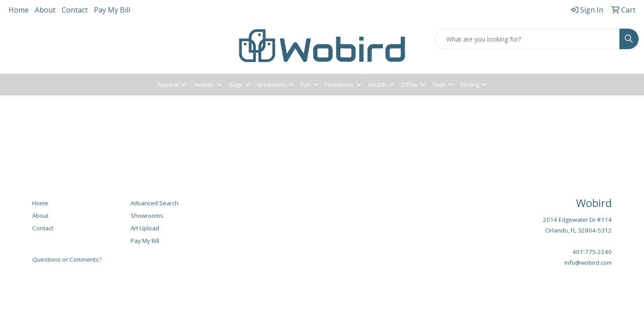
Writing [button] (470, 85)
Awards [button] (204, 85)
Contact (75, 10)
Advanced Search (155, 203)
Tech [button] (439, 85)
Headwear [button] (339, 85)
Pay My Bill (112, 10)
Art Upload (145, 228)
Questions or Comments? (67, 259)
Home (19, 10)
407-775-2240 (592, 252)
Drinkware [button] (272, 85)
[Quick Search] (527, 39)
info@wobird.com (588, 263)
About (45, 10)
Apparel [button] (168, 85)
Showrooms (147, 216)
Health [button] (377, 85)
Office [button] (409, 85)
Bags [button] (236, 85)
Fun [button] (305, 85)
